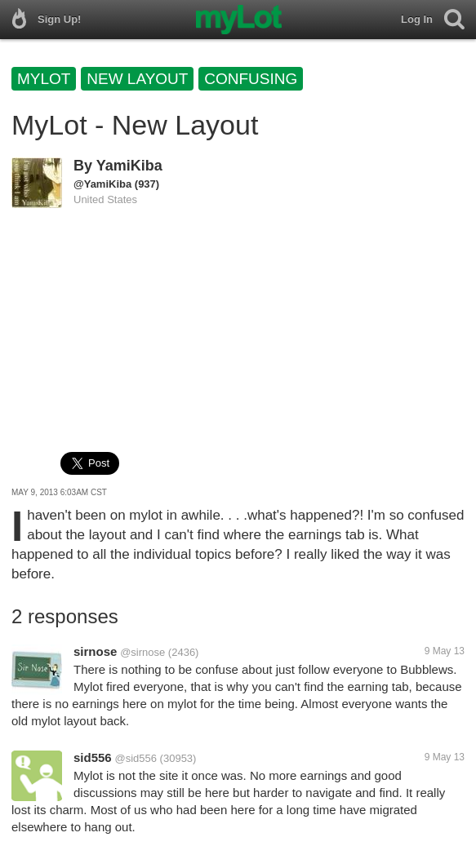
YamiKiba (129, 166)
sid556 (93, 757)
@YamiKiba (102, 184)
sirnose (95, 651)
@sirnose (142, 652)
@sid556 (136, 758)
